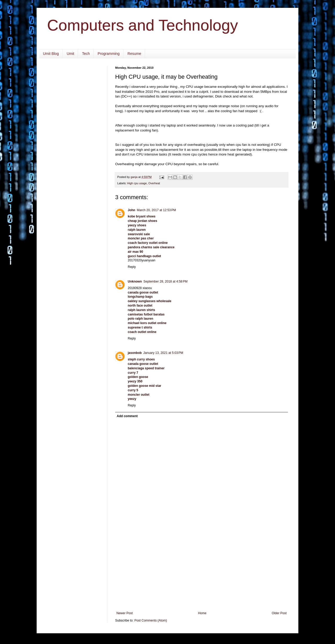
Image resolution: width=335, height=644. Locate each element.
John (132, 210)
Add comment (127, 416)
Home (202, 613)
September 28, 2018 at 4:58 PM (165, 281)
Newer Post (125, 613)
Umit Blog (51, 54)
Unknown (135, 281)
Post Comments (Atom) (151, 620)
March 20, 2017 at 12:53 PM (157, 210)
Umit (71, 54)
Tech (86, 54)
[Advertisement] (202, 572)
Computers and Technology (143, 25)
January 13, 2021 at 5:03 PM (163, 353)
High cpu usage (137, 183)
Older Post (279, 613)
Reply (132, 267)
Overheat (154, 183)
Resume (134, 54)
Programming (109, 54)
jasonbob (135, 353)
